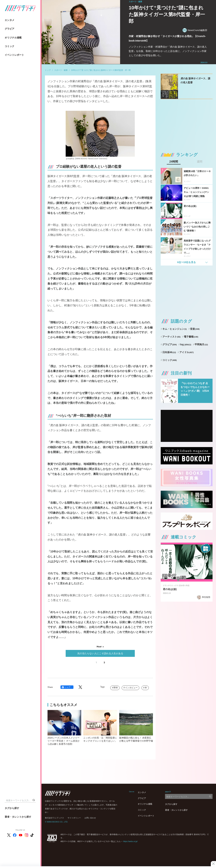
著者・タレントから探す (18, 817)
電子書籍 (191, 337)
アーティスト (172, 337)
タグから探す (12, 808)
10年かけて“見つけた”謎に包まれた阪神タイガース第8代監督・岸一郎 (101, 70)
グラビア (10, 29)
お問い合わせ (90, 818)
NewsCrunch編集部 (195, 30)
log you (186, 344)
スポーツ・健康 (61, 70)
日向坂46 (169, 352)
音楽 (195, 329)
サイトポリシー (74, 818)
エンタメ (10, 20)
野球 (116, 688)
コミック (10, 46)
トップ (48, 70)
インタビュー (131, 688)
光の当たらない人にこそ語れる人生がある (100, 653)
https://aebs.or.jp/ (130, 841)
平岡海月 (201, 344)
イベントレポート (14, 55)
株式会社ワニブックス (54, 818)
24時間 (174, 162)
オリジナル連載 (13, 38)
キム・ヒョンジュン (175, 329)
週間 (200, 162)
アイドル (187, 352)
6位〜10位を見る (187, 262)
